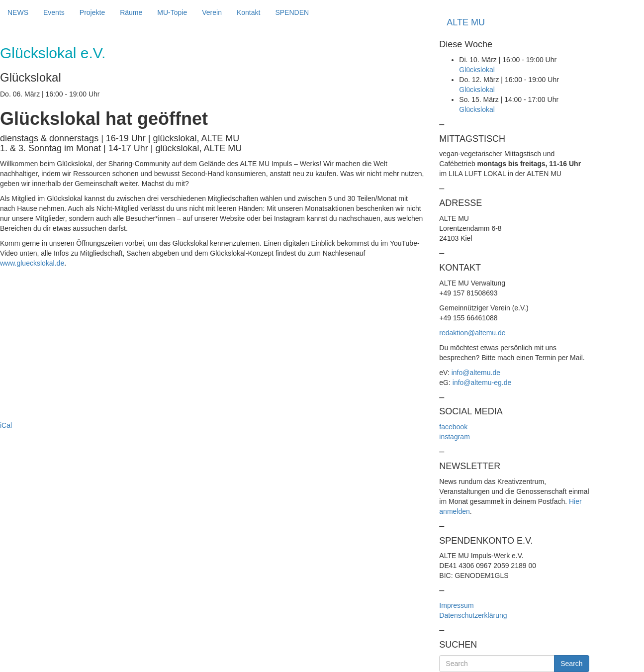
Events (54, 12)
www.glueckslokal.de (32, 263)
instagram (454, 437)
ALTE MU (466, 22)
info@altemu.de (476, 373)
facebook (453, 427)
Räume (131, 12)
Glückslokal (477, 70)
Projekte (92, 12)
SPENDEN (292, 12)
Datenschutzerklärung (473, 615)
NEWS (18, 12)
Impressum (456, 605)
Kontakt (248, 12)
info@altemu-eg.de (482, 383)
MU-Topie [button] (172, 12)
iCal (6, 425)
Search (571, 664)
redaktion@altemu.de (472, 333)
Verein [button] (212, 12)
